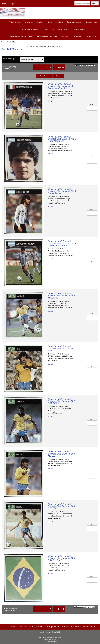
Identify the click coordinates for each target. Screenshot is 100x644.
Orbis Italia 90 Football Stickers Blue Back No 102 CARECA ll (61, 401)
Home (4, 4)
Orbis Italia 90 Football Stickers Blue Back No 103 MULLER (61, 454)
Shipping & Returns (52, 627)
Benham (40, 22)
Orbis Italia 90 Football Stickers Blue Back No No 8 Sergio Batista (62, 191)
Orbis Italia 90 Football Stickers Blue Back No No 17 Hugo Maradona (62, 139)
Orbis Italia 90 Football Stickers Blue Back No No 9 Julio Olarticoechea (62, 243)
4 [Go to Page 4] (47, 67)
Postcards (65, 36)
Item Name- (44, 76)
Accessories (29, 22)
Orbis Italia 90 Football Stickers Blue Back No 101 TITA (61, 348)
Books (50, 22)
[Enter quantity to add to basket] (92, 108)
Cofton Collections (56, 637)
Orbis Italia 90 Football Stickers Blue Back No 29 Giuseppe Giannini (61, 86)
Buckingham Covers (74, 22)
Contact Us (22, 627)
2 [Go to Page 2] (39, 67)
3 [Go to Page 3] (43, 67)
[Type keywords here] (82, 3)
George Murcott (52, 641)
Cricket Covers (63, 29)
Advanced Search (89, 627)
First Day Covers (79, 29)
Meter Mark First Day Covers (47, 36)
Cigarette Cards (91, 22)
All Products (75, 627)
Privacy (65, 627)
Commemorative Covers (29, 29)
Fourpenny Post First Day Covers (21, 36)
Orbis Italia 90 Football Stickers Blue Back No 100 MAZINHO (61, 296)
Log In (12, 4)
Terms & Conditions (36, 627)
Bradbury (60, 22)
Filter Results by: (9, 59)
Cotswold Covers (48, 29)
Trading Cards (91, 36)
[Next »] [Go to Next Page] (61, 67)
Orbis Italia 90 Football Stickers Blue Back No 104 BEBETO (61, 506)
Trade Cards (77, 36)
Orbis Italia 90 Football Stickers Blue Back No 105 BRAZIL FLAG (61, 558)
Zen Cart (54, 639)
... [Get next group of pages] (55, 67)
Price (58, 76)
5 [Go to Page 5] (51, 67)
